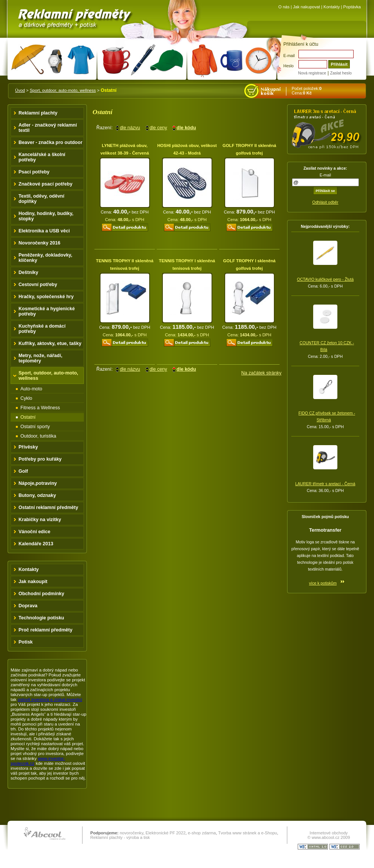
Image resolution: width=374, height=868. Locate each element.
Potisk (26, 642)
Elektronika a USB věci (44, 231)
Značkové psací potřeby (46, 184)
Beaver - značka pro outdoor (50, 142)
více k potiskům (323, 583)
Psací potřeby (34, 172)
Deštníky (28, 272)
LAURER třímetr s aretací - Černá (325, 484)
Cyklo (26, 398)
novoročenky (131, 833)
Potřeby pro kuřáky (40, 459)
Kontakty (331, 7)
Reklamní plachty (38, 113)
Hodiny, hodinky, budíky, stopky (46, 216)
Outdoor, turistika (38, 436)
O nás (284, 7)
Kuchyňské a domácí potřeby (42, 329)
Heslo (288, 66)
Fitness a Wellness (40, 408)
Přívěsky (28, 447)
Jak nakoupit (33, 582)
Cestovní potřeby (38, 285)
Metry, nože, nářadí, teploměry (40, 358)
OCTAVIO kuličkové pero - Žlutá (325, 279)
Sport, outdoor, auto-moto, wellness (63, 90)
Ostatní (28, 417)
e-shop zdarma (202, 833)
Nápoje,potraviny (38, 483)
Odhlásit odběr (325, 202)
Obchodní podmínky (41, 594)
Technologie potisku (41, 618)
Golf (23, 471)
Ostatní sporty (35, 427)
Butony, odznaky (37, 495)
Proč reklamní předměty (46, 630)
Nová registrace (312, 73)
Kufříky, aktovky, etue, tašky (50, 343)
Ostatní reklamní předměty (48, 507)
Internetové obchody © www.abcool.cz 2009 (329, 835)
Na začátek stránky (261, 373)
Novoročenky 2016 (39, 243)
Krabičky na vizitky (40, 520)
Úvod (20, 90)
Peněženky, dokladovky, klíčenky (45, 258)
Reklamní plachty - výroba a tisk (120, 837)
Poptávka (352, 7)
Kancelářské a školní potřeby (42, 157)
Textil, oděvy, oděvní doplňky (41, 199)
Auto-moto (31, 389)
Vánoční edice (34, 532)
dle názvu (130, 128)
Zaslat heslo (341, 73)
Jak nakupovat (306, 7)
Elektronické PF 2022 (165, 833)
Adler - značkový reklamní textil (48, 128)
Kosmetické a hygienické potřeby (47, 311)
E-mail (289, 56)
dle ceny (158, 128)
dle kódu (186, 128)
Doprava (28, 606)
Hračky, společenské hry (46, 297)
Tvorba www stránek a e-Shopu (247, 833)
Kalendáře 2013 (36, 544)
